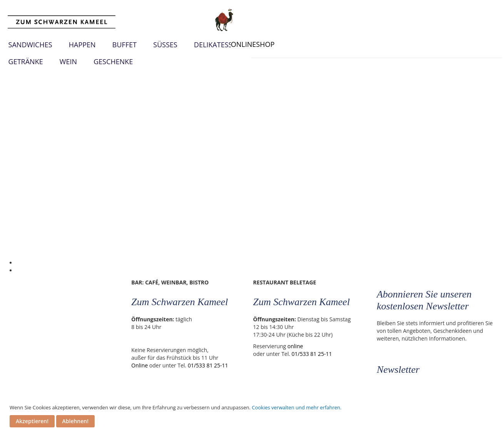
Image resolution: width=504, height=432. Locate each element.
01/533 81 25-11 (208, 365)
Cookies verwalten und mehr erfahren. (296, 407)
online (296, 346)
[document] (253, 416)
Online (140, 365)
